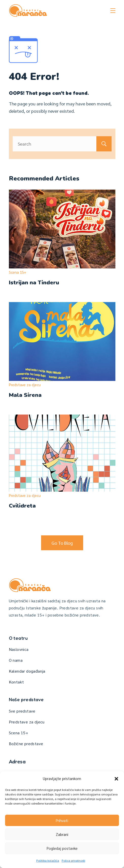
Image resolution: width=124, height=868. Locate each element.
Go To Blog (62, 543)
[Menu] (113, 11)
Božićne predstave (26, 744)
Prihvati (62, 820)
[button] (116, 779)
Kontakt (16, 682)
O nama (16, 660)
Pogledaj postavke (62, 848)
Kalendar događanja (27, 671)
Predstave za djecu (25, 385)
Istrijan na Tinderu (34, 283)
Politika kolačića (48, 860)
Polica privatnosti (73, 860)
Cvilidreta (22, 506)
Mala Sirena (25, 395)
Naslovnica (19, 649)
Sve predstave (22, 711)
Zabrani (62, 834)
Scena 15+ (18, 272)
